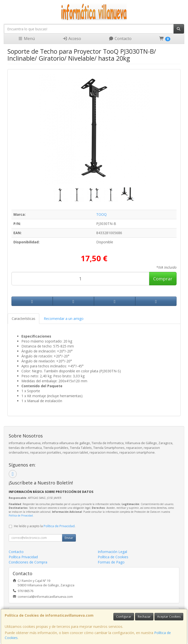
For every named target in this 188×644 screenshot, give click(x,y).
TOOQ (101, 214)
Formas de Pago (111, 562)
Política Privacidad (23, 557)
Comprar (163, 279)
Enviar (69, 538)
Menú (26, 39)
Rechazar (144, 617)
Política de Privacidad (21, 515)
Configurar (124, 617)
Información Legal (112, 552)
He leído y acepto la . (45, 526)
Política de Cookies (113, 557)
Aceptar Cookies (169, 617)
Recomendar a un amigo (64, 319)
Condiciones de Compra (28, 562)
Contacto (120, 39)
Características (23, 319)
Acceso (72, 39)
